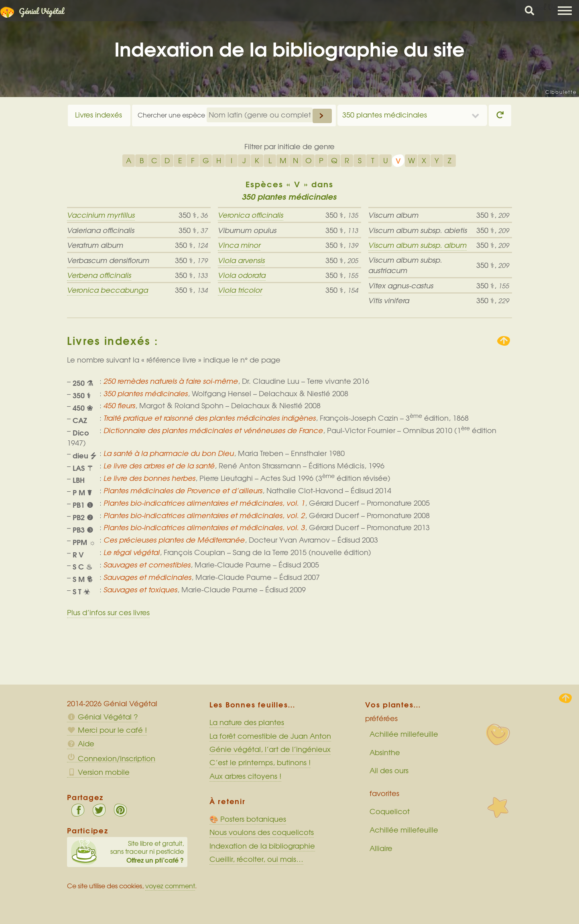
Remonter (504, 341)
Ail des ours (389, 770)
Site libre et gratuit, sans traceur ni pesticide (127, 852)
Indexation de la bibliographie (262, 846)
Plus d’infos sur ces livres (108, 612)
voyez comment (170, 886)
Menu (565, 11)
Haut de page (565, 698)
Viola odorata (242, 275)
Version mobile (98, 772)
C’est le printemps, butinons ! (260, 762)
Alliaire (381, 848)
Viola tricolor (240, 290)
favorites (384, 793)
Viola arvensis (241, 260)
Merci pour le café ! (107, 730)
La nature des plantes (247, 722)
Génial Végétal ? (103, 717)
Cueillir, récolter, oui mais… (256, 859)
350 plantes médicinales (385, 115)
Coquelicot (390, 811)
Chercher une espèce (172, 115)
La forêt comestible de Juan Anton (270, 736)
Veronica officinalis (251, 215)
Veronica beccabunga (108, 290)
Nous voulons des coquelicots (262, 832)
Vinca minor (239, 245)
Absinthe (385, 752)
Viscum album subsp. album (417, 245)
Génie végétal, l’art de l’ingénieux (270, 749)
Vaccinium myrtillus (101, 215)
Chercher (530, 11)
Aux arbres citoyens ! (245, 776)
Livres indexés (99, 115)
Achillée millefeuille (404, 734)
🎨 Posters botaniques (248, 819)
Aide (81, 744)
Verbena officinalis (99, 275)
